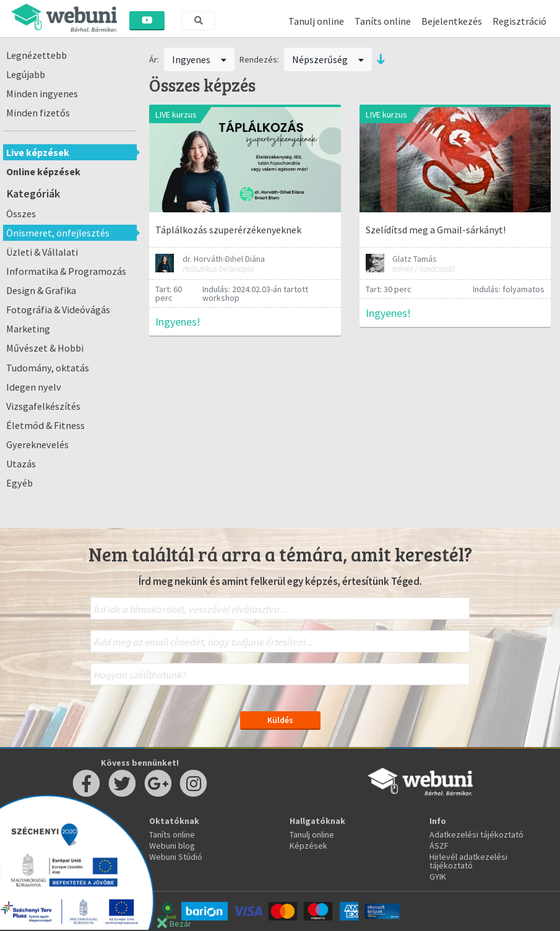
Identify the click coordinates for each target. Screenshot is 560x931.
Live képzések (38, 152)
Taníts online (383, 21)
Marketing (28, 329)
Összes (21, 214)
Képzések (308, 846)
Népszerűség (328, 59)
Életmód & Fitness (45, 425)
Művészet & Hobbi (45, 348)
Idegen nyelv (34, 387)
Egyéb (19, 483)
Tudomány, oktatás (48, 368)
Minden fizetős (38, 113)
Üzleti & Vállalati (42, 252)
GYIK (438, 877)
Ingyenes (199, 59)
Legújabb (26, 74)
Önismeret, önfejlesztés (58, 233)
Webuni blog (172, 846)
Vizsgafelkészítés (43, 406)
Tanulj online (316, 21)
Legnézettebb (37, 55)
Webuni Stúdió (176, 857)
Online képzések (43, 171)
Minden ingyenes (42, 93)
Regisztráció (519, 21)
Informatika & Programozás (66, 271)
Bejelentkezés (452, 21)
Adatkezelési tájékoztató (476, 834)
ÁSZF (439, 846)
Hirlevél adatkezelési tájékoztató (468, 861)
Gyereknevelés (37, 444)
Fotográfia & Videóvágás (58, 310)
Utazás (21, 464)
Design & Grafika (41, 290)
